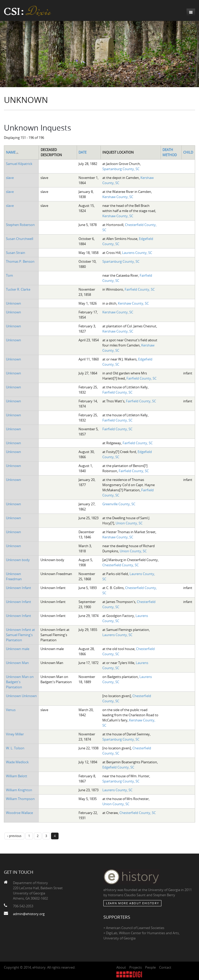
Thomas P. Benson (20, 261)
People (150, 967)
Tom (9, 275)
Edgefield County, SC (118, 767)
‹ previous (14, 836)
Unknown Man (17, 663)
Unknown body (18, 560)
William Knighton (19, 790)
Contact (165, 967)
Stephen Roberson (20, 225)
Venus (11, 710)
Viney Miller (15, 734)
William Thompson (20, 799)
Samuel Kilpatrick (19, 164)
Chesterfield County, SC (120, 565)
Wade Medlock (17, 762)
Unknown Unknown (21, 696)
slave (10, 178)
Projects (136, 967)
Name (12, 152)
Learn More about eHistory (132, 903)
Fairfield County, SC (140, 289)
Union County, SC (129, 523)
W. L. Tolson (15, 748)
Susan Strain (16, 253)
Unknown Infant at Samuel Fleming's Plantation (20, 635)
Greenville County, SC (119, 504)
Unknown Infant (19, 588)
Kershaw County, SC (118, 197)
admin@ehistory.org (29, 914)
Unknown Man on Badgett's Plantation (20, 682)
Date (83, 152)
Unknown (13, 303)
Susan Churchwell (20, 239)
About (121, 967)
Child (188, 152)
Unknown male (18, 649)
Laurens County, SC (137, 253)
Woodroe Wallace (19, 813)
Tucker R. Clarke (18, 289)
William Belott (17, 776)
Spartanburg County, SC (121, 169)
